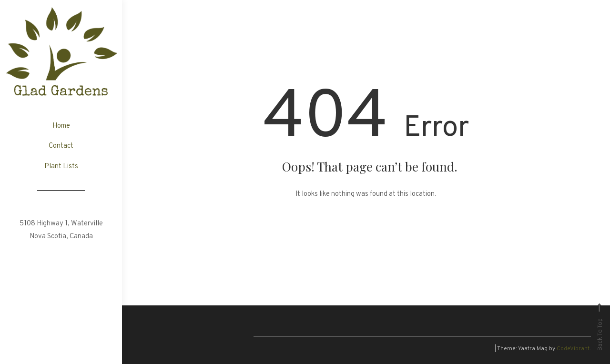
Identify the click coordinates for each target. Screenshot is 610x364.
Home (61, 126)
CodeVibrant (573, 349)
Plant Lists (61, 167)
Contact (61, 146)
